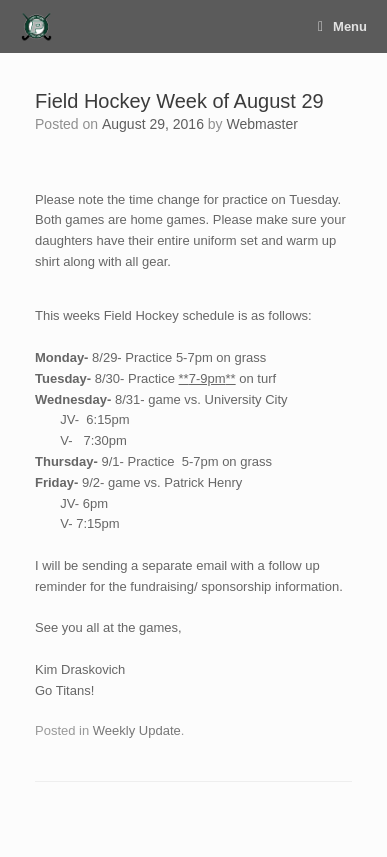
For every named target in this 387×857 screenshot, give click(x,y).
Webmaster (262, 124)
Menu (342, 26)
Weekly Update (137, 730)
